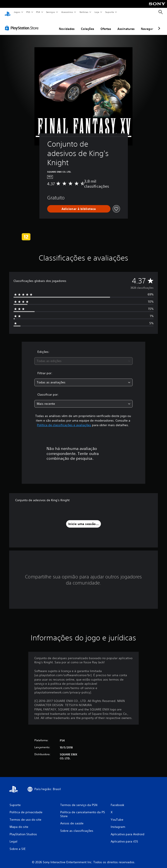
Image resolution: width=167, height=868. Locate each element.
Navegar (147, 25)
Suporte (110, 12)
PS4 (38, 12)
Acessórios (67, 12)
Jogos (17, 12)
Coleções (88, 25)
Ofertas (106, 25)
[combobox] (83, 357)
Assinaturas (126, 25)
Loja (97, 12)
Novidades (67, 25)
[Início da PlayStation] (8, 12)
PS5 (28, 12)
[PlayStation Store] (23, 24)
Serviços (51, 12)
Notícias (84, 12)
